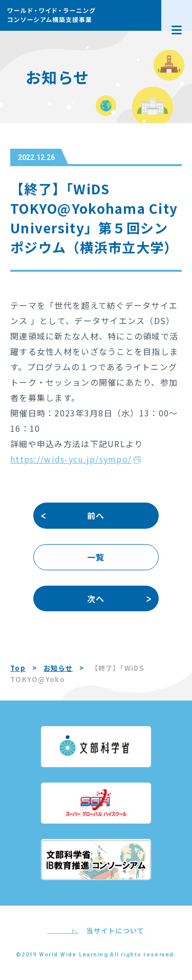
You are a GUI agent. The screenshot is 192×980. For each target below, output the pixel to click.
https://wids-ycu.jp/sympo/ (71, 459)
